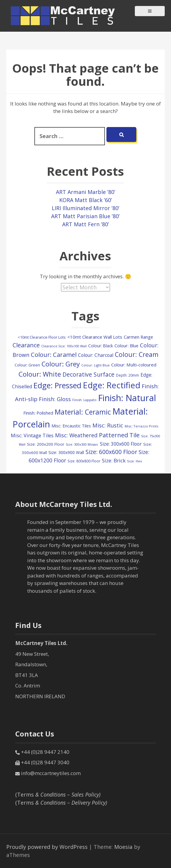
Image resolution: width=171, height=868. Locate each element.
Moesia (123, 847)
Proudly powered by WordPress (47, 847)
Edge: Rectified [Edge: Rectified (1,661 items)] (112, 385)
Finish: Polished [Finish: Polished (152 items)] (38, 413)
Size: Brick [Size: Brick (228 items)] (114, 460)
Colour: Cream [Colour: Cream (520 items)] (137, 354)
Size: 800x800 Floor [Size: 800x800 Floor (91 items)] (84, 461)
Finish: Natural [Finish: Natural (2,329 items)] (127, 398)
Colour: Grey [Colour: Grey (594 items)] (61, 364)
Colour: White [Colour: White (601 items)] (40, 374)
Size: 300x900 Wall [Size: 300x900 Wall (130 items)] (66, 452)
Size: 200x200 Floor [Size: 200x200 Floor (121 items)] (46, 444)
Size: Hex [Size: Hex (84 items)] (135, 461)
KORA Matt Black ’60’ (85, 200)
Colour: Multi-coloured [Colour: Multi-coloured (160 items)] (134, 365)
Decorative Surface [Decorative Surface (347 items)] (88, 375)
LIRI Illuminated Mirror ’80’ (85, 208)
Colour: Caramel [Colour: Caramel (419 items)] (54, 355)
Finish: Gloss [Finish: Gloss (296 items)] (55, 399)
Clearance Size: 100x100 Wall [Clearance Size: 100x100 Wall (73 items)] (64, 346)
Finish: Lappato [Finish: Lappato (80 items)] (84, 400)
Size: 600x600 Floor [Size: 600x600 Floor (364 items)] (111, 452)
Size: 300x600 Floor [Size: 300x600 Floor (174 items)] (121, 444)
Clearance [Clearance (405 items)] (26, 345)
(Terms (58, 794)
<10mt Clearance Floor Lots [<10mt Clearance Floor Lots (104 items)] (42, 337)
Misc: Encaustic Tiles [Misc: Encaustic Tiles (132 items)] (71, 426)
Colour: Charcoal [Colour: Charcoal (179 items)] (96, 355)
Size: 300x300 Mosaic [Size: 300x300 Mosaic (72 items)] (82, 444)
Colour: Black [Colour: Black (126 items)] (101, 346)
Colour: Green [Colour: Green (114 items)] (27, 365)
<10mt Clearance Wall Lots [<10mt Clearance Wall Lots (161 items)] (95, 337)
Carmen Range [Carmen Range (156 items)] (138, 337)
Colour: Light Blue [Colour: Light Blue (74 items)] (96, 365)
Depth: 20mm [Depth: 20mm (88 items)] (128, 375)
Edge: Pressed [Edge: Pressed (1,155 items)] (57, 385)
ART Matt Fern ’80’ (85, 224)
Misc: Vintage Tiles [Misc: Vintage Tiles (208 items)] (32, 435)
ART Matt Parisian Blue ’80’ (85, 216)
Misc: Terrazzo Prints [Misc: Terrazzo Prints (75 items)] (141, 426)
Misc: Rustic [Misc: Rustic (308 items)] (108, 425)
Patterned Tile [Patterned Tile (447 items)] (119, 435)
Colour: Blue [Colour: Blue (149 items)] (126, 346)
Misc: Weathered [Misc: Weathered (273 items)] (76, 435)
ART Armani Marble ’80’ (85, 192)
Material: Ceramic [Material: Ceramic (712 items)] (83, 412)
